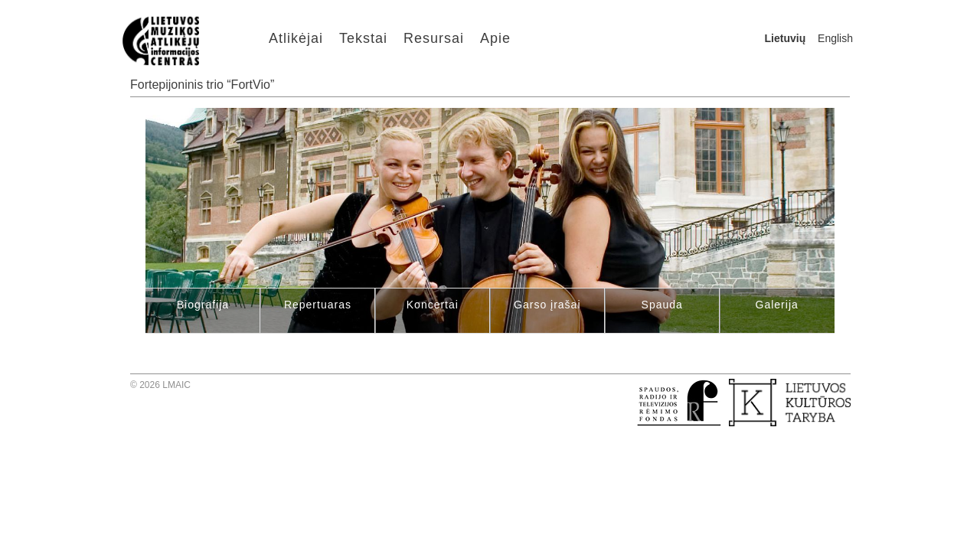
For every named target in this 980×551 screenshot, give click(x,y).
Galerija (777, 305)
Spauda (662, 305)
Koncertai (433, 305)
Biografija (203, 305)
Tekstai (363, 38)
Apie (495, 38)
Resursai (434, 38)
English (835, 38)
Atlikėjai (296, 38)
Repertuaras (318, 305)
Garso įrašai (547, 305)
